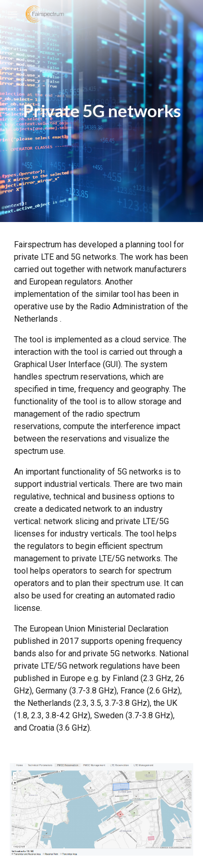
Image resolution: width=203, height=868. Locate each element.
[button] (12, 14)
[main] (101, 111)
